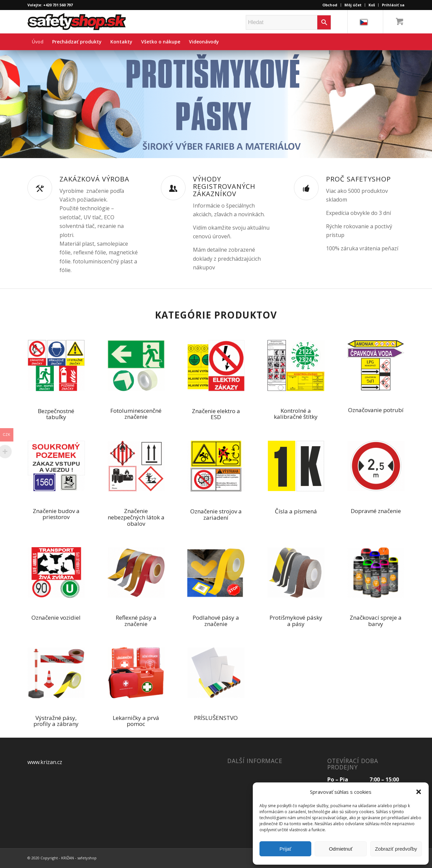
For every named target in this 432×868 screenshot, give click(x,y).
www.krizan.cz (45, 762)
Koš (372, 5)
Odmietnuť (341, 849)
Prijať (286, 849)
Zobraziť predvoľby (396, 849)
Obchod (330, 5)
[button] (419, 792)
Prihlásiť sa (393, 5)
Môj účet (353, 5)
